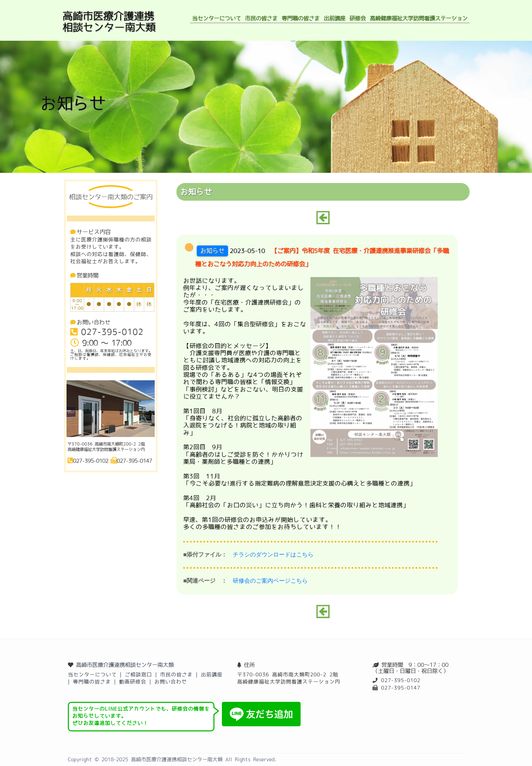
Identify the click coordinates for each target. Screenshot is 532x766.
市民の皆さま (176, 674)
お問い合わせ (171, 682)
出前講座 (212, 674)
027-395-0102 (401, 680)
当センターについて (92, 674)
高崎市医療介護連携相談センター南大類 (125, 665)
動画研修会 (133, 682)
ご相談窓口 (138, 674)
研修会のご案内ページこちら (270, 581)
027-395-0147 (401, 688)
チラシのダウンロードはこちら (273, 555)
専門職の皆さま (92, 682)
